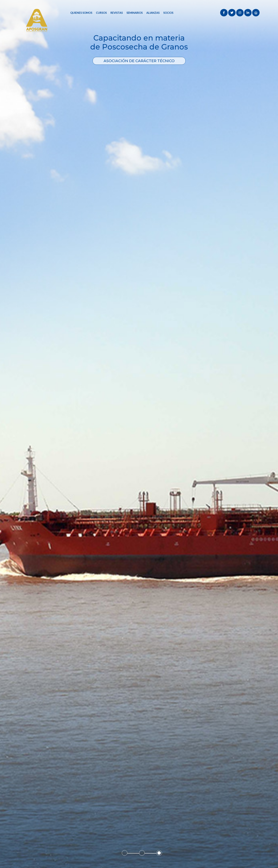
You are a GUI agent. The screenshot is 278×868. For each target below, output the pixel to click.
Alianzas (153, 13)
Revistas (117, 13)
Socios (168, 13)
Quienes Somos (81, 13)
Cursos (101, 13)
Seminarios (135, 13)
